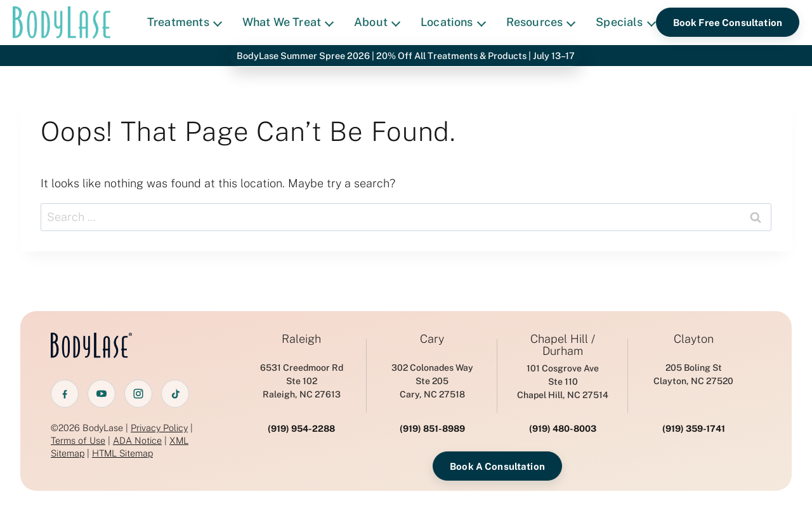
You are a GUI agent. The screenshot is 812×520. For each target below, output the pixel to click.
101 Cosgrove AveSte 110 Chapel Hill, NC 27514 (563, 382)
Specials (625, 22)
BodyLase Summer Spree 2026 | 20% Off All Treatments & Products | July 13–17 (406, 56)
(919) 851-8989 (432, 429)
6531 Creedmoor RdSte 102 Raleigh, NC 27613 (302, 381)
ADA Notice (137, 440)
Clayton (694, 339)
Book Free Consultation (728, 23)
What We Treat (288, 22)
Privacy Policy (159, 428)
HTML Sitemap (122, 453)
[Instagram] (138, 394)
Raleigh (301, 339)
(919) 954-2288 (301, 429)
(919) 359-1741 (694, 429)
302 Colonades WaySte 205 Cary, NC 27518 (432, 381)
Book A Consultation (497, 466)
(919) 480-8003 (563, 429)
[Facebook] (65, 394)
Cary (432, 339)
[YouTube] (101, 394)
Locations (453, 22)
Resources (541, 22)
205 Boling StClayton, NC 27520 (693, 374)
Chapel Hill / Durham (563, 345)
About (377, 22)
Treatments (185, 22)
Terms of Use (78, 440)
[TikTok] (175, 394)
